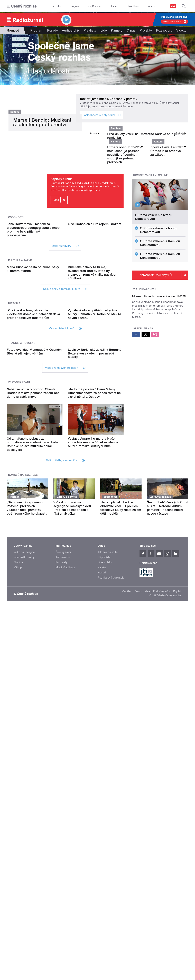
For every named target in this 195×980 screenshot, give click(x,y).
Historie (14, 414)
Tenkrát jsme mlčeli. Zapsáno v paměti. (108, 99)
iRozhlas (57, 6)
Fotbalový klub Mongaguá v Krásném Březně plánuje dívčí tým (34, 525)
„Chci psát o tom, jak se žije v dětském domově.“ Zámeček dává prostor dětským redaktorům (33, 456)
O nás (131, 30)
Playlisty (90, 30)
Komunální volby (24, 762)
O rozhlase (133, 6)
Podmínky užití (162, 796)
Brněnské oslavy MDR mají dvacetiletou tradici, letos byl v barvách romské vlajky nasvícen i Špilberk (92, 383)
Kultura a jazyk (20, 340)
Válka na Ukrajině (24, 757)
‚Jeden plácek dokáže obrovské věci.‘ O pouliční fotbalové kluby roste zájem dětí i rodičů (121, 712)
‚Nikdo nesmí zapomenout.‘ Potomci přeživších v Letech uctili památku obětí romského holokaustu (27, 712)
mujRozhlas (95, 6)
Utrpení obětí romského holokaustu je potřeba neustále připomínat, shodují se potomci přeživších (125, 203)
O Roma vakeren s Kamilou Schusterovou (160, 291)
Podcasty (61, 767)
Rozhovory (164, 30)
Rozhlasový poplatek (111, 782)
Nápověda (104, 762)
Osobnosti (16, 265)
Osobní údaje (142, 796)
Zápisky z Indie (62, 227)
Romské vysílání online (151, 223)
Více (181, 30)
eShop (18, 772)
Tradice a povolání (22, 485)
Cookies (127, 796)
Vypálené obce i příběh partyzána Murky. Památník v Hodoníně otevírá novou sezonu (94, 456)
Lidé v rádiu (105, 767)
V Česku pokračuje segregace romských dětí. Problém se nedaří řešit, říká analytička (73, 712)
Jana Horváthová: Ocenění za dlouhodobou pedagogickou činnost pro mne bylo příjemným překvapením (34, 309)
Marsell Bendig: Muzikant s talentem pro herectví (42, 193)
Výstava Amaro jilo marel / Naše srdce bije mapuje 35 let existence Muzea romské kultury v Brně (93, 647)
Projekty (146, 30)
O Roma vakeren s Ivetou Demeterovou (154, 265)
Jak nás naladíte (108, 757)
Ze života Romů (19, 556)
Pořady (53, 30)
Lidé (104, 30)
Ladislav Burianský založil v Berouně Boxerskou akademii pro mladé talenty (95, 527)
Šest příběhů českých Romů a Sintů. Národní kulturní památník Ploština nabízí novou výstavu (168, 712)
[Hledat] (184, 6)
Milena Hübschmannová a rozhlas (157, 376)
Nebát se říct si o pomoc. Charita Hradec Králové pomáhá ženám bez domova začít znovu (33, 597)
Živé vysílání (63, 757)
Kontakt (103, 777)
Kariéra (102, 772)
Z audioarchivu (145, 338)
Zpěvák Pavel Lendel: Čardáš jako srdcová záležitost (166, 199)
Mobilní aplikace (66, 772)
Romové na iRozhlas (23, 679)
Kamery (117, 30)
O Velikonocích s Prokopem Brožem (95, 304)
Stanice (114, 6)
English (177, 796)
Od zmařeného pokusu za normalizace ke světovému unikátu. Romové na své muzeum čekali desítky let (33, 649)
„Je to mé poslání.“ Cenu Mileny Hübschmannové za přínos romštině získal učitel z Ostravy (94, 597)
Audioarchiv (71, 30)
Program (75, 6)
